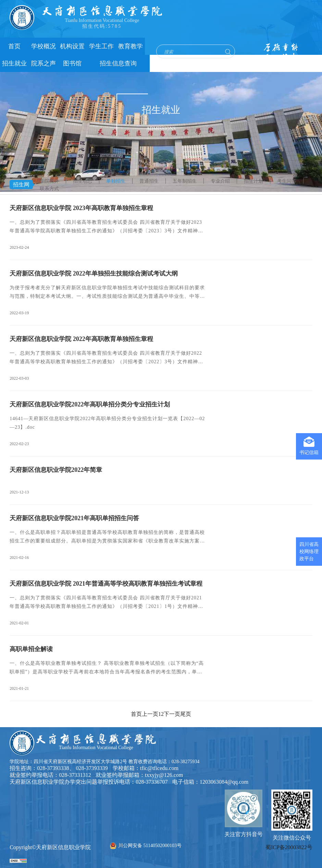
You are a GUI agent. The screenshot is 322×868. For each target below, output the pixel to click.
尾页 (186, 714)
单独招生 (116, 181)
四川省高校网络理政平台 (309, 552)
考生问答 (287, 181)
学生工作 (101, 46)
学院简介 (49, 181)
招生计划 (253, 181)
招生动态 (83, 181)
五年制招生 (185, 181)
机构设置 (72, 46)
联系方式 (49, 189)
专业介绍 (220, 181)
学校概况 (44, 46)
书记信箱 (309, 446)
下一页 (172, 714)
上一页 (150, 714)
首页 (14, 46)
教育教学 (131, 46)
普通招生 (149, 181)
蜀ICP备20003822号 (289, 847)
